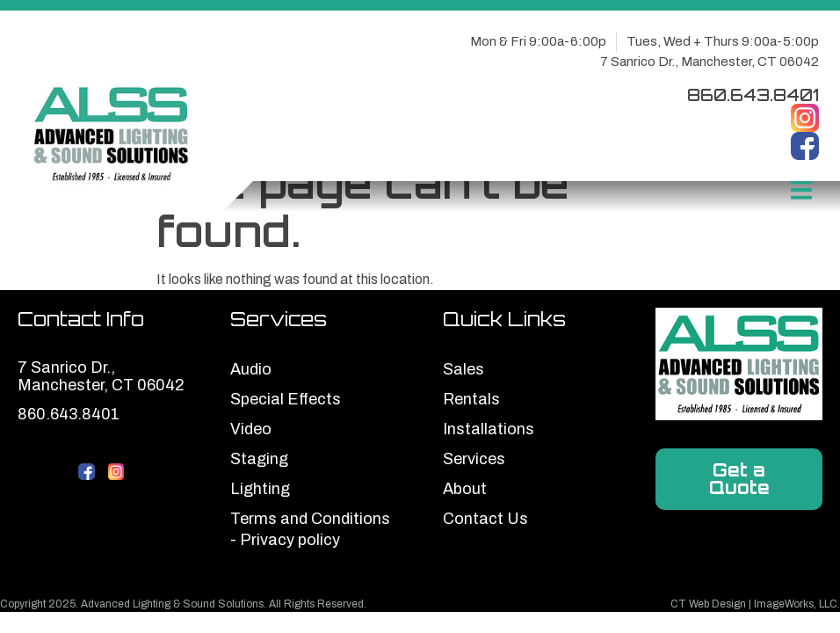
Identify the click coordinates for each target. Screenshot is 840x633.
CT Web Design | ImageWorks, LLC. (755, 604)
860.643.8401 (753, 95)
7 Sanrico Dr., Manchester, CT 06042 (710, 62)
